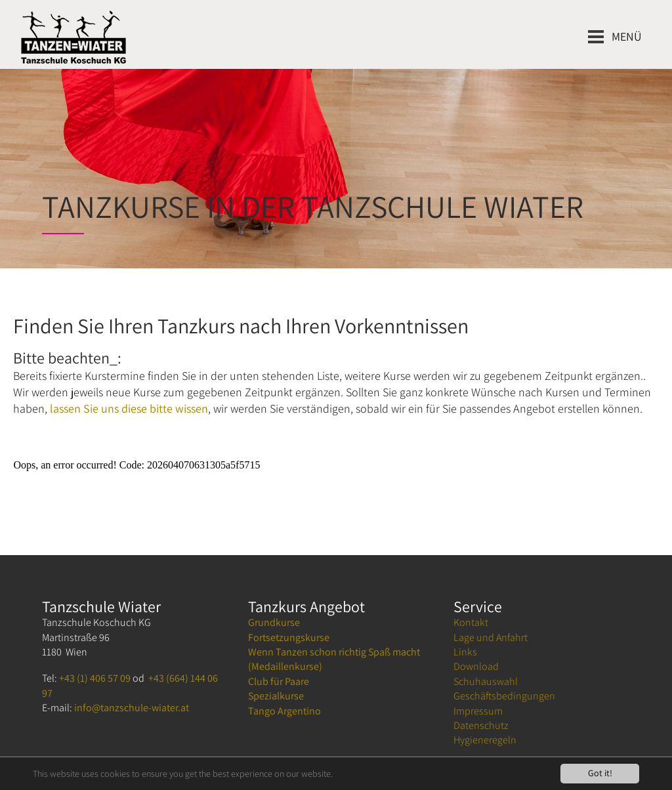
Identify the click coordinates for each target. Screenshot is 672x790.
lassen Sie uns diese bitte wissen (129, 408)
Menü (627, 36)
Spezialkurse (276, 696)
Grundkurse (274, 622)
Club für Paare (279, 681)
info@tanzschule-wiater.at (132, 708)
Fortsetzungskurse (289, 637)
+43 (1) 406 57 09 (95, 678)
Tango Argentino (284, 711)
